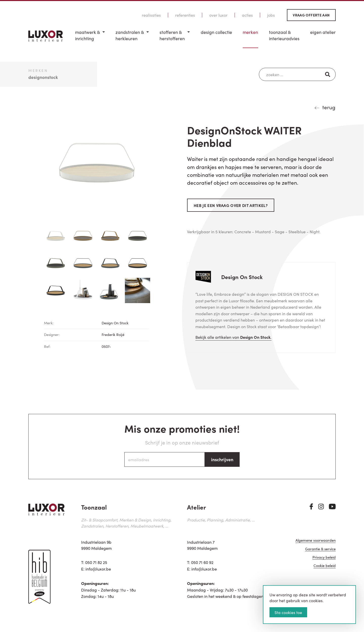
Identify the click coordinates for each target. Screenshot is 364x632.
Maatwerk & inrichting (87, 35)
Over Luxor (218, 15)
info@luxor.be (98, 569)
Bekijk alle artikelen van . (233, 337)
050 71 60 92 (202, 562)
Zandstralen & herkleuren (130, 35)
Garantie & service (320, 549)
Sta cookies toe (288, 612)
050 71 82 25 (96, 562)
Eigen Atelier (323, 32)
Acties (247, 15)
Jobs (271, 15)
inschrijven (222, 459)
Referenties (185, 15)
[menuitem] (90, 39)
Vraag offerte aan (311, 15)
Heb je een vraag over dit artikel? (231, 205)
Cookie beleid (325, 566)
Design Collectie (216, 32)
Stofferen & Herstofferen (172, 35)
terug (329, 107)
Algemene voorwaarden (316, 541)
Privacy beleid (324, 558)
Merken (250, 32)
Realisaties (151, 15)
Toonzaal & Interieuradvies (284, 35)
